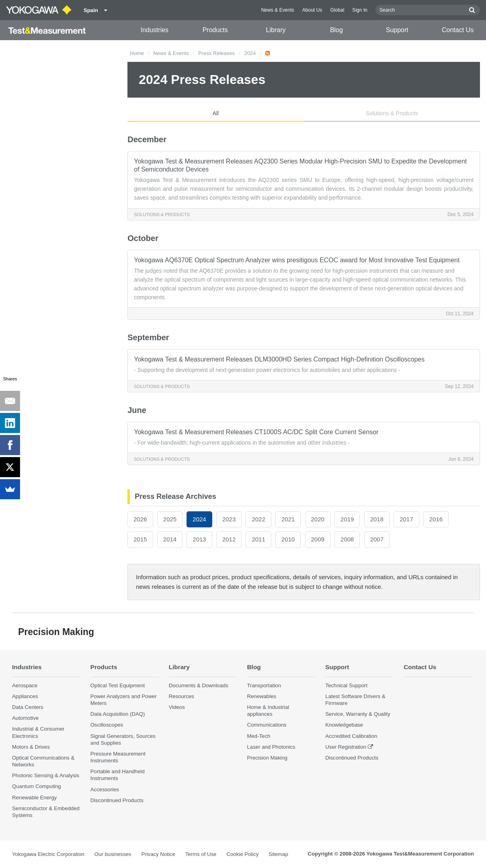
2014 (170, 539)
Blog (336, 30)
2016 (436, 519)
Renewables (261, 696)
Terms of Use (201, 854)
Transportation (264, 685)
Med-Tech (258, 736)
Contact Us (458, 30)
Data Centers (28, 707)
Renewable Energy (34, 798)
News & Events (278, 10)
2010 (288, 539)
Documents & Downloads (199, 685)
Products (215, 30)
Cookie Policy (242, 854)
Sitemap (278, 854)
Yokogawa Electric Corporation (48, 854)
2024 (250, 53)
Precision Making (267, 758)
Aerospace (25, 685)
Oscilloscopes (107, 725)
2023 (229, 519)
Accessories (105, 789)
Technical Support (346, 685)
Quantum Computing (37, 786)
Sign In (360, 10)
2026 (140, 519)
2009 (318, 539)
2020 (318, 519)
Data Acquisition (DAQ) (118, 714)
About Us (312, 10)
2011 (258, 539)
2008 (347, 539)
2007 (377, 539)
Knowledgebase (344, 725)
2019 (347, 519)
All (216, 113)
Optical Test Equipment (118, 685)
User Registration (346, 747)
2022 (258, 519)
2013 (199, 539)
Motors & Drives (31, 747)
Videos (177, 707)
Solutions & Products (392, 113)
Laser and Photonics (271, 747)
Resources (181, 696)
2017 (406, 519)
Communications (267, 725)
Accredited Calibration (351, 736)
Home (137, 53)
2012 (229, 539)
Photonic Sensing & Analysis (46, 775)
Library (276, 30)
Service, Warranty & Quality (358, 714)
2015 (140, 539)
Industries (155, 30)
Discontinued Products (117, 800)
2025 (170, 519)
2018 (377, 519)
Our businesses (113, 854)
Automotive (25, 718)
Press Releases (216, 53)
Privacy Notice (158, 854)
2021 (288, 519)
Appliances (25, 696)
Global (337, 10)
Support (397, 30)
